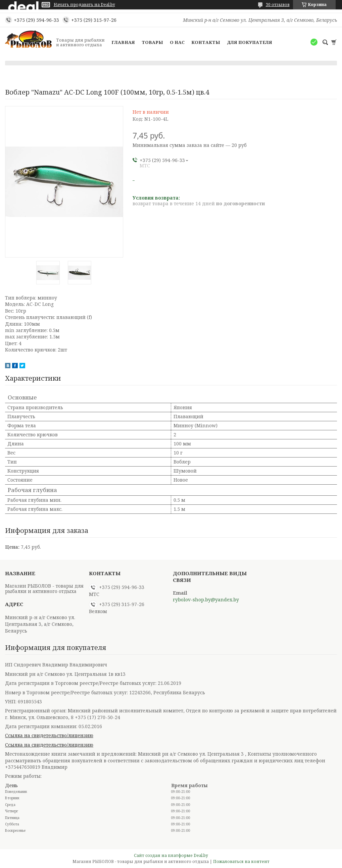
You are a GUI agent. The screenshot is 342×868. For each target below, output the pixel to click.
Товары (152, 42)
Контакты (206, 42)
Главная (123, 42)
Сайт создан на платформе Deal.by (171, 855)
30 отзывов (278, 5)
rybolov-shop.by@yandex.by (206, 600)
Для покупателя (250, 42)
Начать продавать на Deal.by (84, 5)
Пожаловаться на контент (241, 861)
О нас (177, 42)
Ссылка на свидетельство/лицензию (49, 735)
